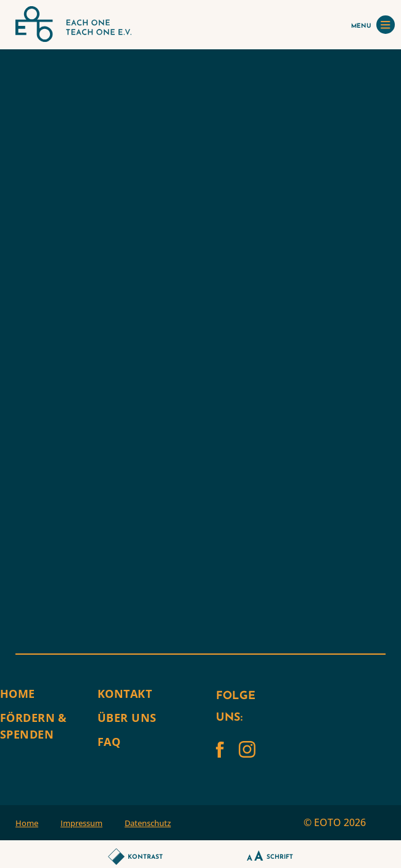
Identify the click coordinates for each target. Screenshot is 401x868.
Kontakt (125, 694)
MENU (373, 25)
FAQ (109, 742)
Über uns (127, 718)
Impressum (81, 823)
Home (18, 694)
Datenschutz (148, 823)
